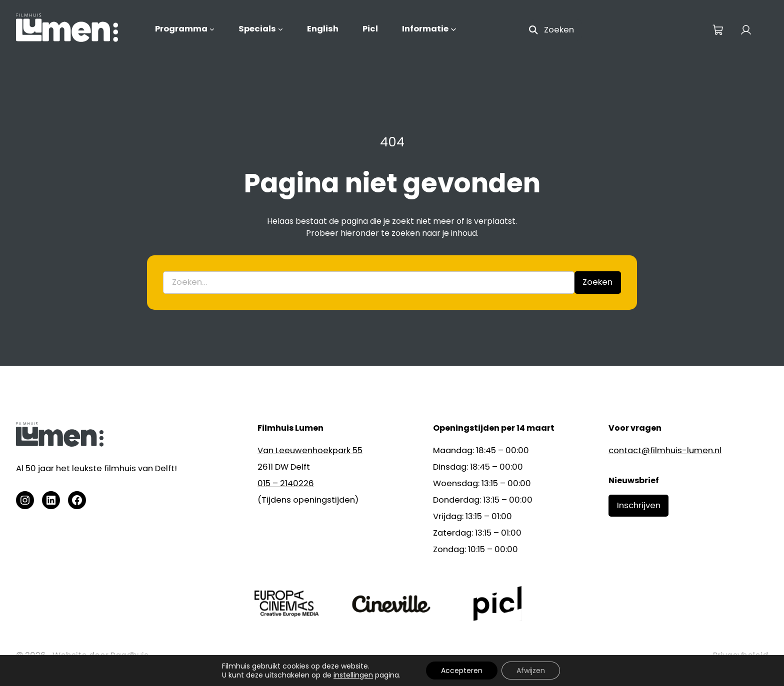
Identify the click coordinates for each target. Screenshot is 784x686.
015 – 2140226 (286, 483)
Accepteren (462, 671)
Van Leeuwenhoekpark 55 (310, 450)
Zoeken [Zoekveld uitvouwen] (559, 30)
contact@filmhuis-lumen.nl (665, 450)
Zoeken (597, 282)
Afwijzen (531, 671)
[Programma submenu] (212, 29)
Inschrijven (639, 505)
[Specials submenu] (280, 29)
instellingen (353, 675)
